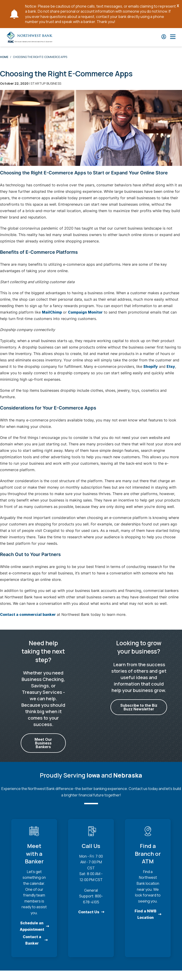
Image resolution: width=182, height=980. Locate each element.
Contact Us (89, 912)
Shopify (151, 366)
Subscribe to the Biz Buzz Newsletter (139, 707)
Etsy (171, 366)
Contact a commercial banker (28, 614)
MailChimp (52, 312)
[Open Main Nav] (173, 37)
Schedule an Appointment (32, 926)
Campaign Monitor (85, 312)
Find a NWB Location (146, 914)
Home (4, 57)
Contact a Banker (32, 940)
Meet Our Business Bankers (43, 743)
